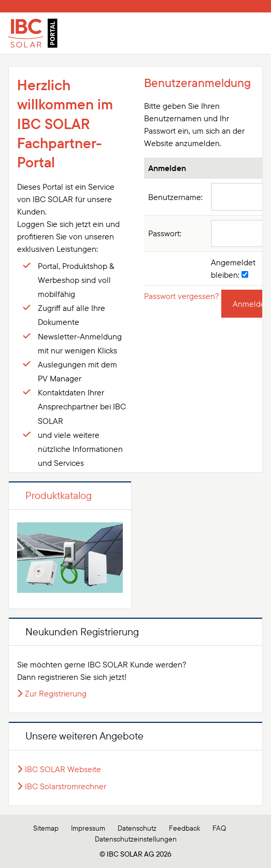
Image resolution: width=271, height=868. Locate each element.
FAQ (219, 828)
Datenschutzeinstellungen (136, 839)
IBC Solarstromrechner (66, 786)
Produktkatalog (59, 495)
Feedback (184, 828)
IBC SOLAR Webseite (63, 769)
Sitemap (46, 828)
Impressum (88, 828)
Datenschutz (137, 828)
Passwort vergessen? (182, 296)
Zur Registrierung (56, 693)
